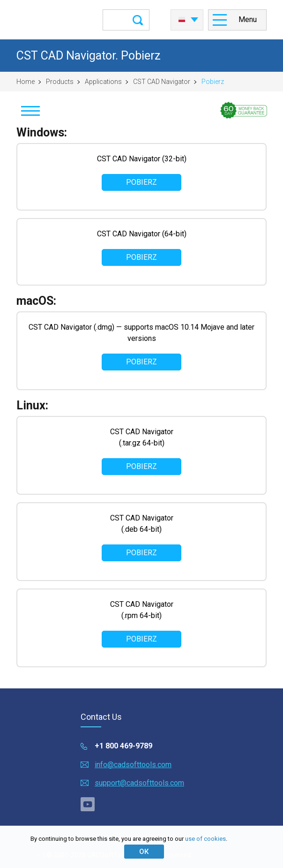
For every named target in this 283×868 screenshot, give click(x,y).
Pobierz (141, 182)
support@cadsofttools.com (139, 783)
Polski (182, 20)
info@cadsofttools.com (133, 765)
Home (26, 82)
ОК (144, 852)
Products (60, 82)
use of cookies (205, 839)
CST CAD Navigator (162, 82)
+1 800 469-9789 (123, 746)
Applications (103, 82)
